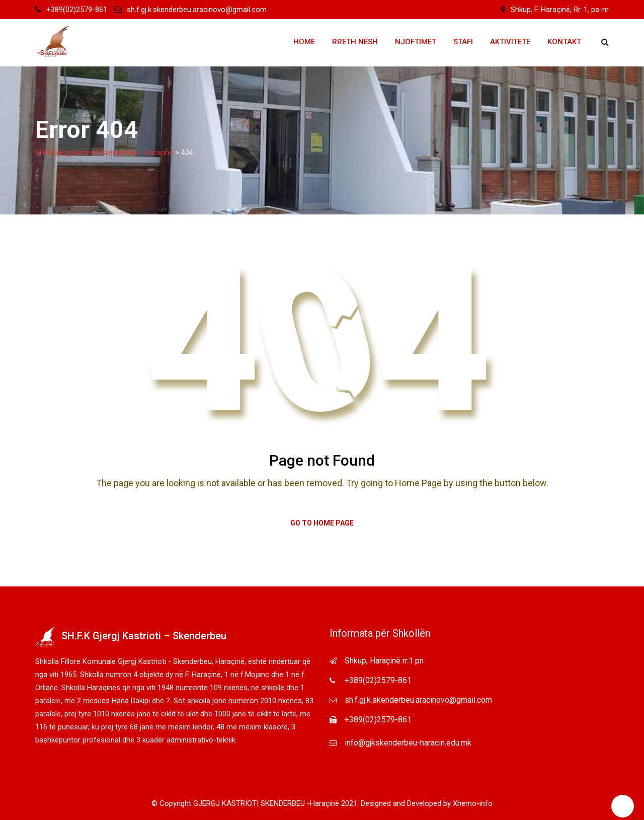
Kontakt (564, 42)
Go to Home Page (322, 523)
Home (304, 42)
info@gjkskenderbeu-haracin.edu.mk (408, 743)
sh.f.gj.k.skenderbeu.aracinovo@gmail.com (197, 10)
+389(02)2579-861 (77, 10)
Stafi (463, 42)
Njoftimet (416, 42)
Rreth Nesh (355, 42)
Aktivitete (510, 42)
